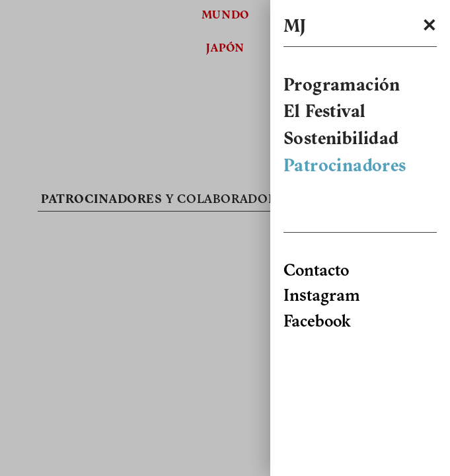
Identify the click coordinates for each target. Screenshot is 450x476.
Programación (342, 87)
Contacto (316, 271)
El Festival (324, 113)
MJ (295, 28)
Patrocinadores (345, 167)
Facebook (317, 322)
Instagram (321, 297)
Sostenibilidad (341, 140)
